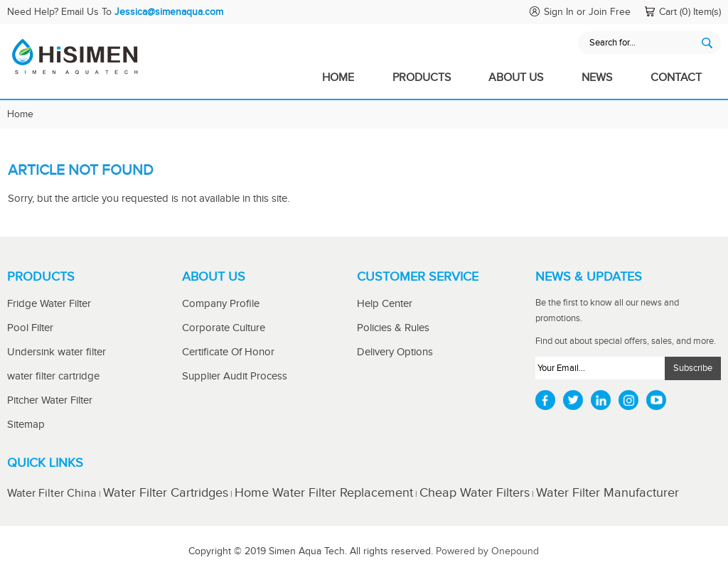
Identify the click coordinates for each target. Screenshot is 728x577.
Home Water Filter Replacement (324, 493)
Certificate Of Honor (228, 352)
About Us (516, 78)
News (597, 78)
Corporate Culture (224, 328)
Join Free (610, 12)
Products (422, 78)
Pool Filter (30, 328)
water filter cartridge (53, 376)
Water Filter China (53, 494)
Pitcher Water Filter (50, 400)
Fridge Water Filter (49, 304)
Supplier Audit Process (235, 376)
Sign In (559, 12)
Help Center (385, 304)
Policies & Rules (393, 328)
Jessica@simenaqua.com (169, 12)
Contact (676, 78)
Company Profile (221, 304)
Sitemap (26, 425)
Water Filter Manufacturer (607, 493)
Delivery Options (395, 352)
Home (338, 78)
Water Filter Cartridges (166, 493)
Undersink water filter (57, 352)
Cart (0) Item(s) (690, 12)
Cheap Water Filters (475, 493)
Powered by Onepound (487, 551)
